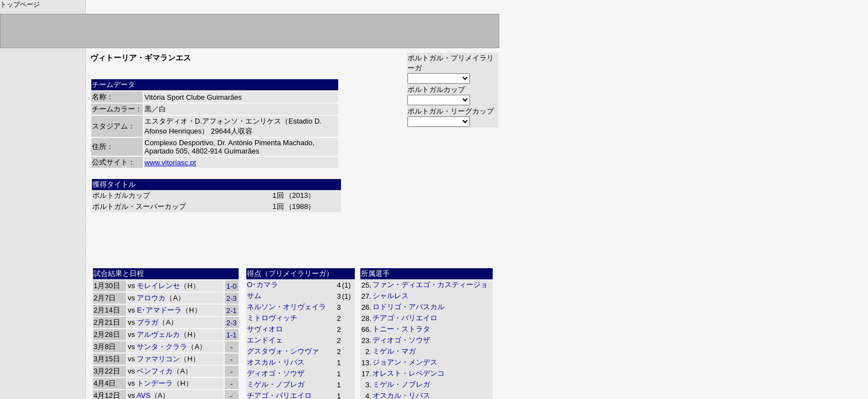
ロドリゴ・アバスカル (409, 307)
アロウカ (151, 298)
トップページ (20, 4)
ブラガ (148, 322)
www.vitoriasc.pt (170, 163)
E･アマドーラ (159, 310)
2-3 (232, 298)
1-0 (232, 286)
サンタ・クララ (162, 347)
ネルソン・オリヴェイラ (286, 307)
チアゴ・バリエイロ (405, 318)
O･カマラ (262, 285)
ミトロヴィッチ (272, 318)
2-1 (232, 311)
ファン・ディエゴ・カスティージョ (430, 285)
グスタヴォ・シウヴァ (283, 351)
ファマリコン (158, 359)
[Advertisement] (294, 239)
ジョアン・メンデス (405, 362)
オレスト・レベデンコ (409, 373)
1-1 (232, 335)
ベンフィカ (155, 371)
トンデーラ (155, 383)
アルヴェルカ (158, 334)
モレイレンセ (158, 286)
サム (254, 296)
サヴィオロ (265, 329)
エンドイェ (265, 340)
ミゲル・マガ (394, 351)
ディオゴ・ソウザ (276, 373)
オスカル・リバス (276, 362)
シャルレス (391, 296)
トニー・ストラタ (401, 329)
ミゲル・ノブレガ (276, 384)
